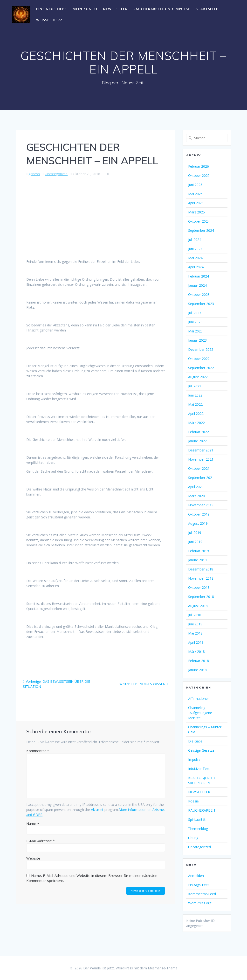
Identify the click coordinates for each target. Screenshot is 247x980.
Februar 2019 (199, 551)
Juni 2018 (195, 624)
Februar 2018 (199, 661)
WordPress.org (200, 903)
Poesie (193, 801)
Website (33, 858)
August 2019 (198, 523)
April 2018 (196, 642)
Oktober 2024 (199, 221)
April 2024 (196, 267)
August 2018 (198, 606)
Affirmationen (199, 699)
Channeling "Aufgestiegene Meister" (200, 713)
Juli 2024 (195, 240)
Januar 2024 (197, 285)
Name (33, 823)
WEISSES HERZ (49, 20)
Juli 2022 (195, 386)
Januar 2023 (197, 340)
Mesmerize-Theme (163, 968)
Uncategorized (56, 174)
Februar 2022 (199, 432)
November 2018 (201, 578)
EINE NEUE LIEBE (51, 9)
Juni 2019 (195, 542)
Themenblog (198, 829)
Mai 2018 (195, 633)
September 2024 (201, 230)
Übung (193, 838)
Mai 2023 (195, 331)
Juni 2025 (195, 185)
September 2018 (201, 597)
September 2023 (201, 304)
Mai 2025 (195, 194)
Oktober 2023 (199, 295)
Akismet (97, 810)
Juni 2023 (195, 322)
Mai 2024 (195, 258)
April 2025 (196, 203)
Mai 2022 (195, 404)
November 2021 (201, 459)
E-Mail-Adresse (41, 841)
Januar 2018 (197, 670)
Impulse (194, 759)
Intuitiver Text (199, 769)
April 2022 (196, 414)
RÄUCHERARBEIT (202, 810)
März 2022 (196, 423)
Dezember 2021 (201, 450)
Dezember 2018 (201, 569)
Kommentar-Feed (202, 894)
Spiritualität (197, 819)
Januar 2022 (197, 441)
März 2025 (196, 212)
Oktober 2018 (199, 587)
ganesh (34, 174)
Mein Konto (85, 9)
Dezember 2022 (201, 349)
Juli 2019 (195, 533)
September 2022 (201, 368)
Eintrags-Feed (199, 885)
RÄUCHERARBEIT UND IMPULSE (162, 9)
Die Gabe (195, 741)
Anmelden (196, 876)
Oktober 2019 (199, 514)
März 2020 (196, 496)
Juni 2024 (195, 249)
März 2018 (196, 652)
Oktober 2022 (199, 359)
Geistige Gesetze (201, 750)
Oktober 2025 (199, 175)
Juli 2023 (195, 313)
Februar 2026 (199, 166)
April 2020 (196, 487)
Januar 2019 (197, 560)
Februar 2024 (199, 276)
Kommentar (38, 751)
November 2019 (201, 505)
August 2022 (198, 377)
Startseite (207, 9)
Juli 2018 (195, 615)
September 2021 (201, 478)
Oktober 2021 (199, 468)
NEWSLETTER (115, 9)
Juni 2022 (195, 395)
